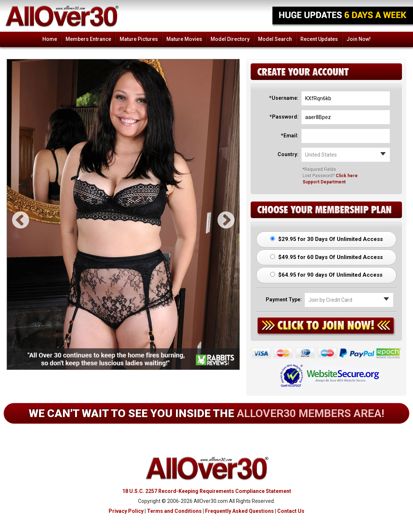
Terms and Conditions (174, 511)
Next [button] (220, 214)
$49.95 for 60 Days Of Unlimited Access (326, 257)
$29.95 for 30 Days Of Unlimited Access (326, 239)
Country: (288, 154)
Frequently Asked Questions (239, 511)
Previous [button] (14, 214)
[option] (123, 214)
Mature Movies (184, 39)
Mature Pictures (139, 39)
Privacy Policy (126, 511)
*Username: (284, 98)
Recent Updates (319, 39)
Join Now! (359, 39)
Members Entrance (88, 39)
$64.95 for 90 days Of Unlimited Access (326, 275)
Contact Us (291, 511)
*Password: (284, 117)
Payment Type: (284, 300)
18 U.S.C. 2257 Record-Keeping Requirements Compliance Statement (207, 491)
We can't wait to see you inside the (206, 413)
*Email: (290, 136)
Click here (347, 176)
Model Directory (230, 39)
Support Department (324, 182)
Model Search (275, 39)
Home (50, 39)
